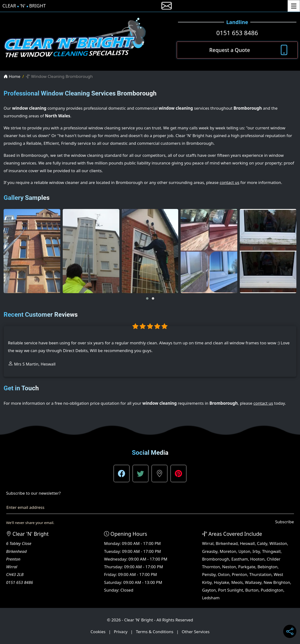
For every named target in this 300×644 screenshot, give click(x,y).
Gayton (209, 590)
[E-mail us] (167, 6)
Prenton (239, 574)
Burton (252, 590)
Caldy (262, 543)
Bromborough (216, 559)
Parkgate (247, 567)
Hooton (257, 559)
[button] (147, 298)
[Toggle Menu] (294, 6)
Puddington (272, 590)
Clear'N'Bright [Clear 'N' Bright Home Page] (24, 6)
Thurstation (260, 574)
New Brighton (277, 582)
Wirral (208, 543)
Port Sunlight (231, 590)
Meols (237, 582)
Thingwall (271, 551)
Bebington (267, 567)
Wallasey (253, 582)
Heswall (247, 543)
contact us (229, 182)
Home (12, 76)
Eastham (240, 559)
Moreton (228, 551)
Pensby (209, 574)
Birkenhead (227, 543)
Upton (244, 551)
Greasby (210, 551)
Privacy (121, 632)
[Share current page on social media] (290, 631)
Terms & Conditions (155, 632)
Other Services (196, 632)
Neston (229, 567)
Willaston (278, 543)
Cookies (98, 632)
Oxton (224, 574)
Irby (256, 551)
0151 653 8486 (237, 33)
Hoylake (221, 582)
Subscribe (284, 522)
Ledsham (211, 598)
